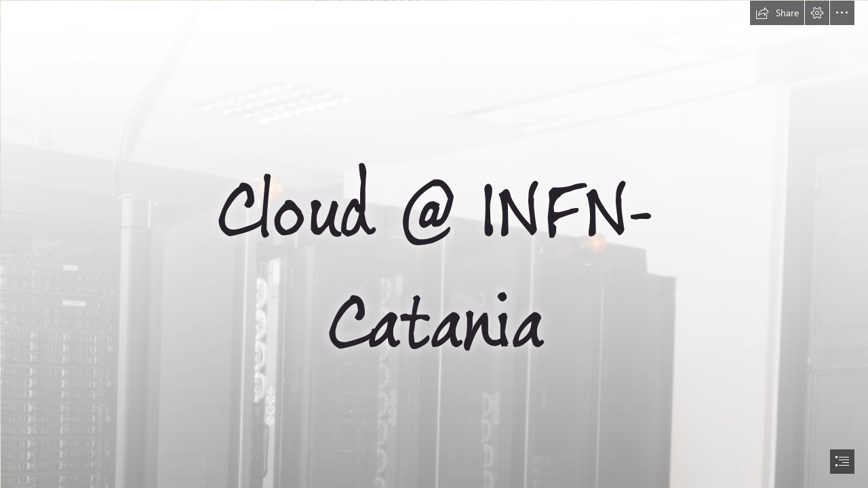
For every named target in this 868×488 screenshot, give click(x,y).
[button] (777, 13)
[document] (434, 244)
